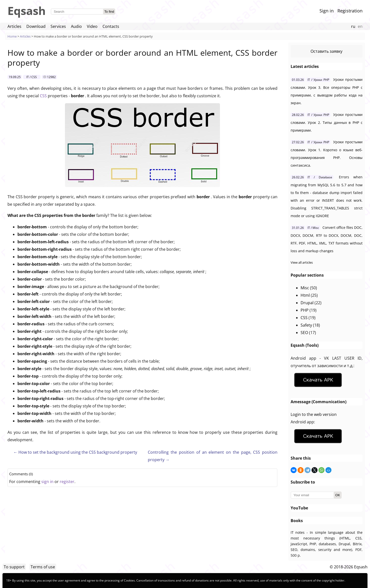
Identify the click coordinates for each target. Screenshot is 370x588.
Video (92, 26)
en (360, 26)
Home (12, 36)
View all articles (302, 262)
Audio (76, 26)
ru (353, 26)
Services (58, 26)
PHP (305, 310)
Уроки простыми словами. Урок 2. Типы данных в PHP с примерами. (327, 122)
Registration (350, 11)
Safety (306, 325)
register (67, 482)
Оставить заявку (326, 51)
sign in (47, 482)
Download (36, 26)
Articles (14, 26)
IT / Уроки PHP (318, 80)
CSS (44, 96)
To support (14, 567)
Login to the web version (314, 414)
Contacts (111, 26)
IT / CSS (32, 77)
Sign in (327, 11)
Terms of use (43, 567)
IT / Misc (313, 228)
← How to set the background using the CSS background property (75, 452)
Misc (305, 288)
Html (305, 295)
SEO (304, 333)
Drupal (307, 303)
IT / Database (320, 177)
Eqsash (27, 11)
